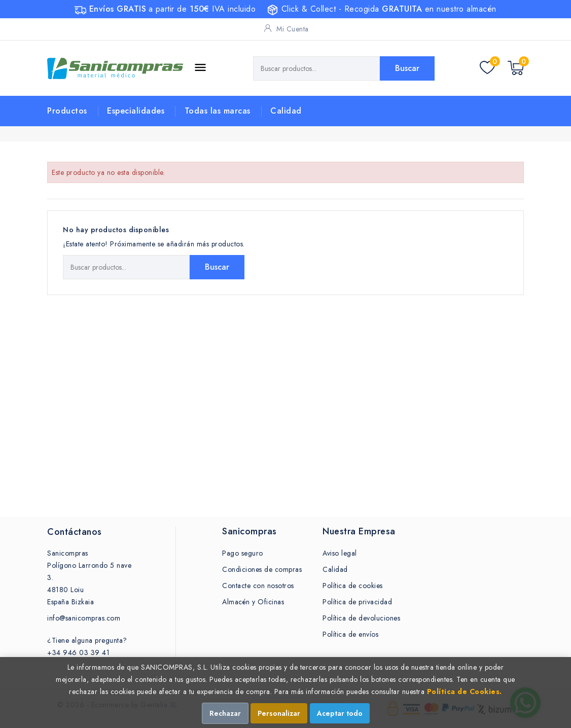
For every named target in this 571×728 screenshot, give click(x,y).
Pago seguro (243, 553)
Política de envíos (350, 634)
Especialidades (136, 111)
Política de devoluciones (361, 618)
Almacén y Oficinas (253, 602)
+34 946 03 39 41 (78, 652)
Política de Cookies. (465, 691)
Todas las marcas (218, 111)
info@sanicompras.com (84, 618)
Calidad (286, 111)
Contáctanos (75, 532)
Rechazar (225, 713)
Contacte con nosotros (258, 586)
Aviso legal (340, 553)
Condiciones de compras (262, 569)
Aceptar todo (340, 713)
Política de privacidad (357, 602)
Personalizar (279, 713)
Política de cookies (353, 586)
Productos (67, 111)
